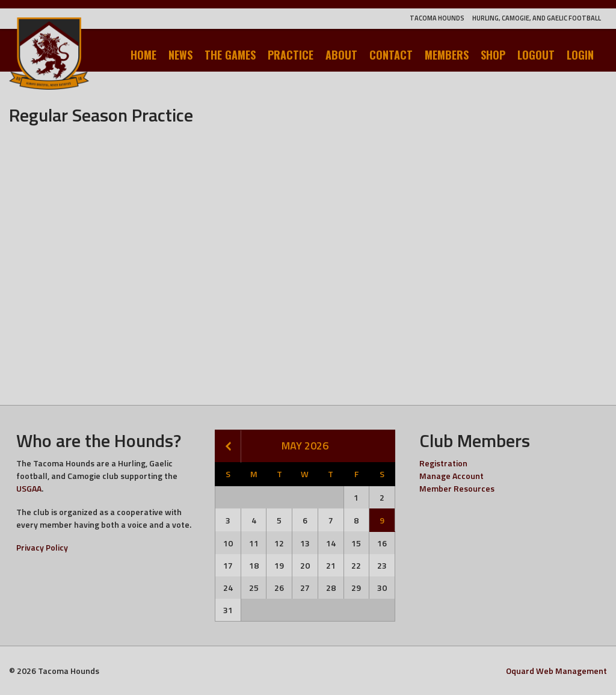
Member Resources (457, 488)
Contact (391, 55)
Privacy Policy (42, 547)
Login (580, 55)
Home (143, 55)
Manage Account (451, 476)
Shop (493, 55)
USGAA (29, 488)
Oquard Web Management (556, 671)
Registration (443, 463)
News (180, 55)
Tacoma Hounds (437, 18)
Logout (536, 55)
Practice (291, 55)
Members (447, 55)
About (341, 55)
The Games (230, 55)
